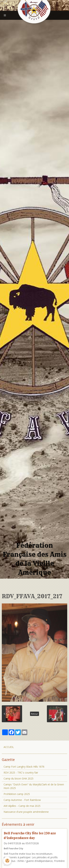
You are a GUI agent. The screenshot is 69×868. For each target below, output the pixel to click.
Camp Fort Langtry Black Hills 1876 (24, 767)
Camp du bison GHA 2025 (19, 778)
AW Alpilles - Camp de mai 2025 (22, 806)
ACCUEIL (9, 747)
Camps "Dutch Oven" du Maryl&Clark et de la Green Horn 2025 (34, 786)
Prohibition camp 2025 (17, 794)
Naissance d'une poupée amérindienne (26, 812)
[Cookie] (7, 861)
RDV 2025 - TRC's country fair (21, 773)
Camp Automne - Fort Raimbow (22, 800)
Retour (34, 714)
